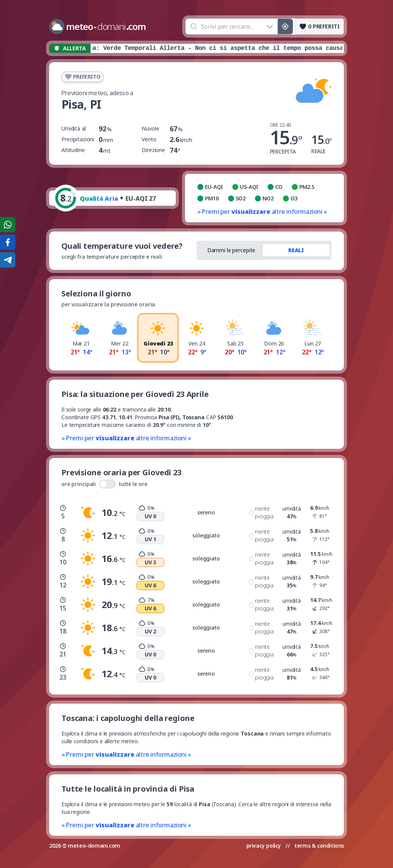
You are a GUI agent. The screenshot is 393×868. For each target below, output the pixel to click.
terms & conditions (319, 846)
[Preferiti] (319, 26)
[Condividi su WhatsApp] (8, 225)
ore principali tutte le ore (104, 484)
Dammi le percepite (231, 250)
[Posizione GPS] (285, 26)
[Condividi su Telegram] (8, 260)
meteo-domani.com (94, 846)
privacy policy (264, 846)
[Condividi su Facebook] (8, 242)
